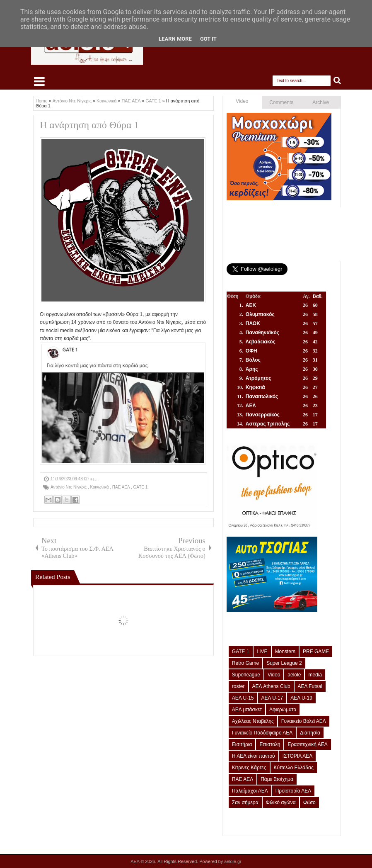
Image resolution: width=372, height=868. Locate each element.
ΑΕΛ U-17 (272, 698)
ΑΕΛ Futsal (310, 686)
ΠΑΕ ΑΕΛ (122, 487)
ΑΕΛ (135, 861)
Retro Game (245, 663)
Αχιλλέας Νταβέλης (253, 721)
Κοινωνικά (100, 487)
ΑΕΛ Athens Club (271, 686)
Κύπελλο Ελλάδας (294, 768)
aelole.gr (233, 861)
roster (238, 686)
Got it (208, 39)
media (315, 675)
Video (242, 101)
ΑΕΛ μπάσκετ (247, 710)
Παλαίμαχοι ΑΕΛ (250, 791)
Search (337, 81)
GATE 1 (140, 487)
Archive (321, 102)
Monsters (285, 652)
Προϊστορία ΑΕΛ (293, 791)
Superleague (246, 675)
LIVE (262, 652)
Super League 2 (284, 663)
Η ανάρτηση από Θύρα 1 (89, 125)
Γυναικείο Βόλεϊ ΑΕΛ (304, 721)
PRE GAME (316, 652)
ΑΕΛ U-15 (243, 698)
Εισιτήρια (242, 744)
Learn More (175, 39)
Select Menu (39, 81)
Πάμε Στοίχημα (277, 779)
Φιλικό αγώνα (281, 802)
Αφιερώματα (283, 710)
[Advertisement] (123, 530)
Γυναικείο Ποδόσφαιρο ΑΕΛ (262, 733)
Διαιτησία (310, 733)
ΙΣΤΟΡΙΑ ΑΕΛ (298, 756)
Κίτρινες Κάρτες (249, 768)
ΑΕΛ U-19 (301, 698)
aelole (294, 675)
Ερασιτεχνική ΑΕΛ (307, 744)
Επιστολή (270, 744)
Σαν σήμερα (245, 802)
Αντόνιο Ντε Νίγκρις (69, 487)
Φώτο (309, 802)
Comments (281, 102)
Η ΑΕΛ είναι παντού (254, 756)
